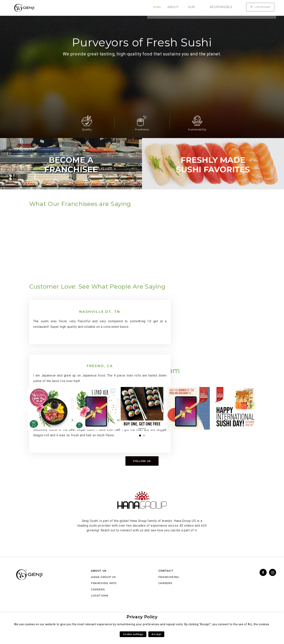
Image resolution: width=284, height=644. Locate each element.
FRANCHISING (169, 588)
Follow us (142, 472)
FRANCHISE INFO (104, 594)
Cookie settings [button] (133, 634)
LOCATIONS (100, 607)
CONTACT (166, 582)
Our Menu (94, 8)
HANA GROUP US (103, 588)
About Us (72, 8)
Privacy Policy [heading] (142, 617)
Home (53, 8)
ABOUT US (99, 582)
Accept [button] (156, 634)
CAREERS (98, 600)
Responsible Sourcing (130, 8)
